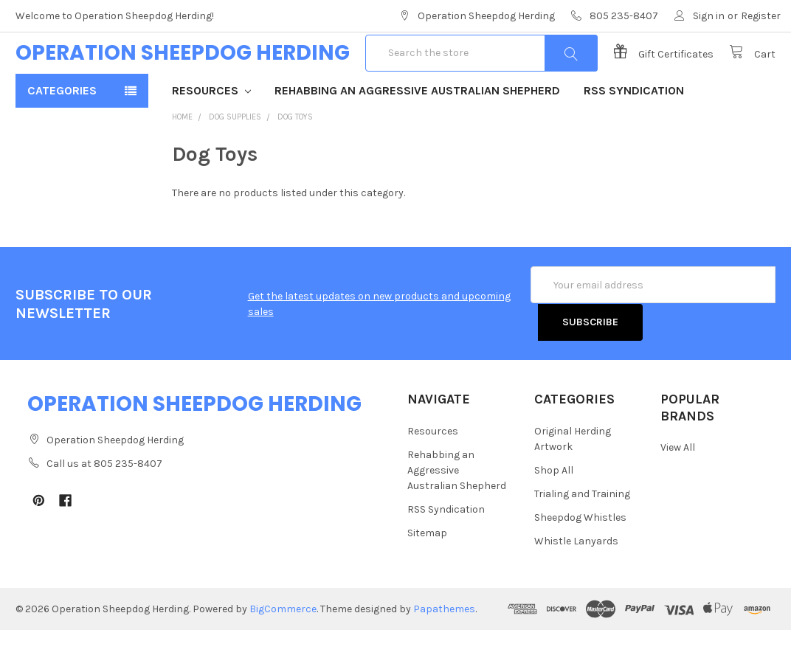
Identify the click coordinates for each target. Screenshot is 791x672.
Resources (211, 133)
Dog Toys (295, 160)
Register (761, 16)
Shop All (554, 512)
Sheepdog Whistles (580, 560)
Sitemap (427, 575)
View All (678, 489)
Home (182, 160)
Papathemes (444, 651)
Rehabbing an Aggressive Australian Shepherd (417, 133)
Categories (62, 133)
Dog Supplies (235, 160)
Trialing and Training (582, 536)
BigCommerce (283, 651)
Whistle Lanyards (576, 583)
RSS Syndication (634, 133)
